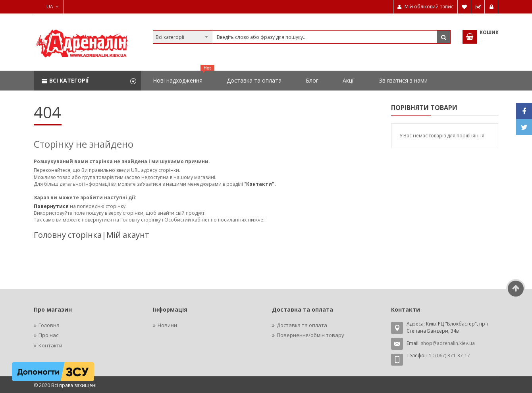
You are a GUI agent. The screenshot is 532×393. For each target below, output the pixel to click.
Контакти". (261, 184)
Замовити (478, 7)
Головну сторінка (68, 235)
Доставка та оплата (302, 325)
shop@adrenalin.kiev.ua (448, 343)
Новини (167, 325)
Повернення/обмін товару (310, 335)
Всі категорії (69, 80)
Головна (49, 325)
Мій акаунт (128, 235)
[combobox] (302, 37)
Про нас (48, 335)
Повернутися (52, 206)
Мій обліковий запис (429, 7)
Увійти (492, 7)
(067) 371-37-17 (453, 355)
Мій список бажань (465, 7)
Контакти (50, 345)
